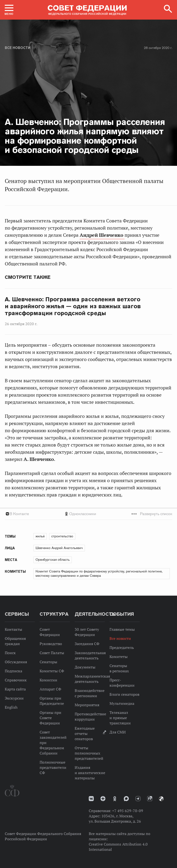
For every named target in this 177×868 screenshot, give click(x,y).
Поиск (10, 653)
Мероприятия (87, 705)
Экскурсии (14, 698)
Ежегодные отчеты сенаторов (85, 733)
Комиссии (48, 680)
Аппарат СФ (50, 689)
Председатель (122, 647)
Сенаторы (48, 662)
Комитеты (119, 657)
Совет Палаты (52, 653)
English (11, 707)
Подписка (13, 671)
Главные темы (122, 629)
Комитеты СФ (52, 671)
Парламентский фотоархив (161, 799)
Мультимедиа (122, 703)
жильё (40, 536)
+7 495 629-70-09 (128, 811)
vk (91, 799)
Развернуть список (156, 514)
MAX (126, 799)
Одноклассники (83, 514)
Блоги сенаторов (124, 694)
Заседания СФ (87, 644)
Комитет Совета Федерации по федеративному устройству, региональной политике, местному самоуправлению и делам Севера (99, 573)
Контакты (13, 629)
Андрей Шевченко (102, 235)
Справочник (16, 680)
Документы (85, 667)
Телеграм (138, 799)
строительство (62, 536)
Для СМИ (118, 732)
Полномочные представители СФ (53, 767)
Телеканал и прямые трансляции (120, 718)
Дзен (103, 799)
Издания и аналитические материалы (90, 773)
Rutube (150, 799)
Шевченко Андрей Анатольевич (59, 548)
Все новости (18, 48)
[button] (9, 10)
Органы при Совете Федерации (50, 718)
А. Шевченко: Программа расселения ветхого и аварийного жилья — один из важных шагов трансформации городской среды (73, 306)
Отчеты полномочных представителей (89, 753)
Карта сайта (15, 689)
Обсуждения (16, 662)
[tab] (88, 514)
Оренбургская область (53, 560)
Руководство (51, 644)
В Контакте (19, 514)
